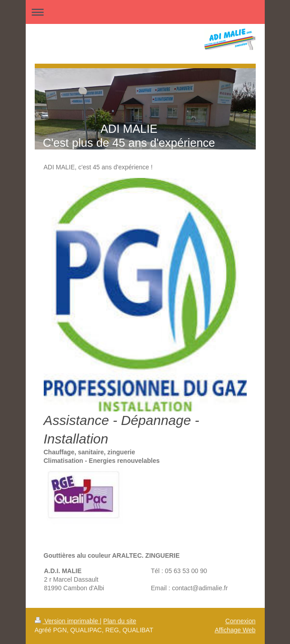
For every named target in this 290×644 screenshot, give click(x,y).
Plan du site (120, 621)
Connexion (241, 621)
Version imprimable (67, 621)
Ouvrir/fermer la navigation (145, 12)
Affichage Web (235, 630)
